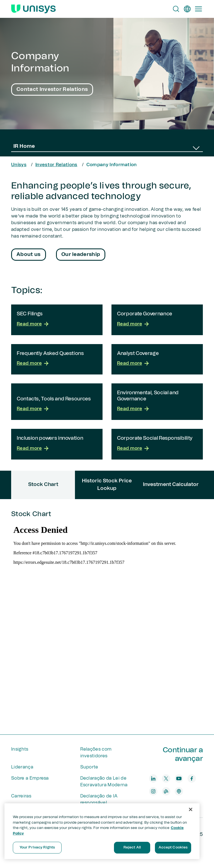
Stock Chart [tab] (43, 485)
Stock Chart (107, 623)
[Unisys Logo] (33, 9)
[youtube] (179, 778)
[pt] (187, 9)
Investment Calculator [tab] (171, 485)
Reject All (132, 848)
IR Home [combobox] (24, 146)
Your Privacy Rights (37, 848)
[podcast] (179, 791)
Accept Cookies (173, 848)
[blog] (166, 791)
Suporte (89, 767)
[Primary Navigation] (198, 9)
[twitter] (166, 778)
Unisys (19, 165)
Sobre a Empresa (30, 778)
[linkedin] (153, 778)
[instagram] (153, 791)
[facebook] (192, 778)
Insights (20, 749)
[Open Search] (176, 9)
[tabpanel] (107, 617)
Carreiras (21, 796)
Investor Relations (56, 165)
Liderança (22, 767)
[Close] (191, 809)
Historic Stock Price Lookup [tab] (107, 485)
